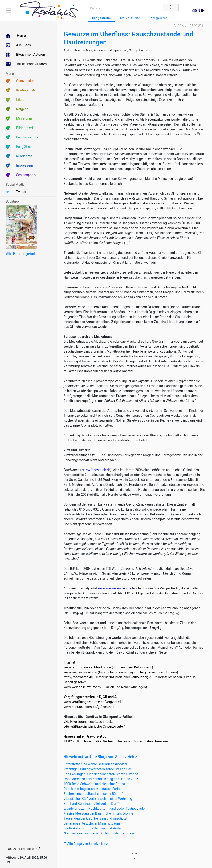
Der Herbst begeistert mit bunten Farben (93, 789)
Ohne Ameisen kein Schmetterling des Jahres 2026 (101, 779)
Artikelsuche (130, 18)
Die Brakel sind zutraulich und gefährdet (93, 828)
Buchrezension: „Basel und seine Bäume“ (94, 794)
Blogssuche (102, 18)
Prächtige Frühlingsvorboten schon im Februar (97, 769)
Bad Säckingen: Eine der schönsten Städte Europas (101, 774)
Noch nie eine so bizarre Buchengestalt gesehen (99, 833)
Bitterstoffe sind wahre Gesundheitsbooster (95, 764)
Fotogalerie (158, 18)
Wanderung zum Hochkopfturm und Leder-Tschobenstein (105, 809)
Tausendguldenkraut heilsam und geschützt (96, 818)
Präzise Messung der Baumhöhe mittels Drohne (98, 813)
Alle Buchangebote (22, 254)
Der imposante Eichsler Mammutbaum (92, 823)
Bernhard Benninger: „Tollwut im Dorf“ (91, 804)
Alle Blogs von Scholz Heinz (86, 844)
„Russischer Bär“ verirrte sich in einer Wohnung (98, 799)
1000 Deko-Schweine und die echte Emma (94, 784)
